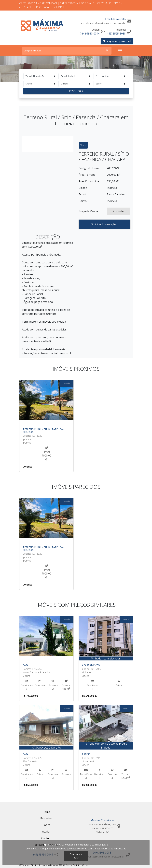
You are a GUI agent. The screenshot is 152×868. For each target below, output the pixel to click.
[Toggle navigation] (120, 51)
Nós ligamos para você (117, 41)
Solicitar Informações (104, 224)
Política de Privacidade (114, 849)
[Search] (67, 51)
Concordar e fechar (76, 856)
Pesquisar (76, 91)
